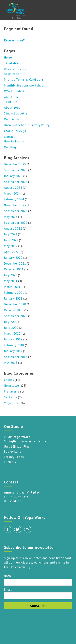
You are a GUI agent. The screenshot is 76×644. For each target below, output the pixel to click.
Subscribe (38, 606)
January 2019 (13, 339)
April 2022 (11, 252)
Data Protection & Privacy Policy (27, 125)
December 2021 (15, 263)
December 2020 (15, 304)
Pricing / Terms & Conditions (24, 80)
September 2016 (16, 357)
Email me (15, 501)
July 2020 (11, 322)
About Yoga (12, 108)
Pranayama (12, 391)
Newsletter (12, 386)
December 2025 (15, 164)
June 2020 (11, 328)
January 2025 (13, 176)
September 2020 (16, 316)
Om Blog (10, 147)
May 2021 (11, 281)
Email (8, 589)
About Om (11, 97)
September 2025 (16, 170)
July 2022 (11, 234)
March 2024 (12, 193)
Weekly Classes (15, 69)
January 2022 (13, 258)
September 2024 (16, 182)
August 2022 (13, 228)
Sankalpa (11, 397)
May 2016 (11, 363)
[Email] (38, 596)
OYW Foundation (16, 91)
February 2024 (14, 199)
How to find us (14, 141)
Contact (10, 137)
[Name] (38, 582)
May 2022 (11, 246)
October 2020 (14, 310)
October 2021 (14, 269)
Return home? (14, 40)
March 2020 (12, 333)
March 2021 (12, 287)
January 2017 (13, 351)
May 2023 (11, 217)
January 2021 (13, 298)
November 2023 (15, 205)
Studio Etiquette (16, 113)
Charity (9, 380)
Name (8, 576)
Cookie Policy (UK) (16, 131)
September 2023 (16, 211)
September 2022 (16, 223)
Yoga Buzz (11, 403)
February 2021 (14, 293)
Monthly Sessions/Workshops (25, 85)
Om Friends (12, 119)
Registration (13, 74)
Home (8, 57)
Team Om (11, 102)
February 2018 (14, 345)
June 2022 (11, 240)
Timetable (11, 63)
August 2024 (13, 188)
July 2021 (11, 275)
